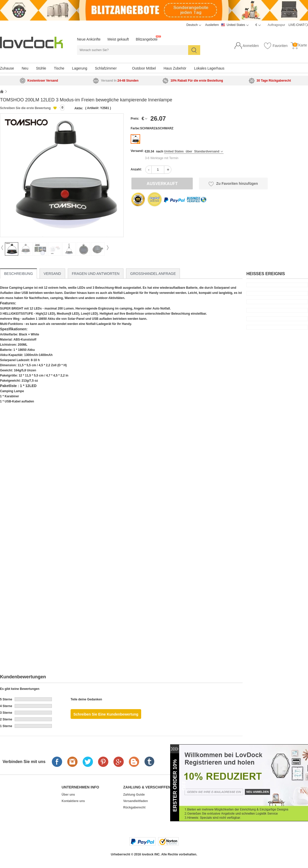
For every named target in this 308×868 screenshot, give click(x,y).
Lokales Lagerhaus (209, 68)
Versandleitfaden (136, 801)
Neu (25, 68)
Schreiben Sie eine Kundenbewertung (106, 714)
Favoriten (276, 46)
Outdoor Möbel (144, 68)
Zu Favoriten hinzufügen (233, 184)
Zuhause (7, 68)
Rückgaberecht (134, 807)
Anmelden (251, 46)
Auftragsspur (276, 25)
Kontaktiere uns (73, 801)
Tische (59, 68)
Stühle (41, 68)
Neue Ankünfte (89, 39)
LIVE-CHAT (296, 25)
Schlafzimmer (106, 68)
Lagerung (80, 68)
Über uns (68, 795)
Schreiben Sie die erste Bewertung (25, 108)
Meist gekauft (118, 39)
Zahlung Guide (134, 795)
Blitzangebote (147, 39)
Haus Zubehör (175, 68)
